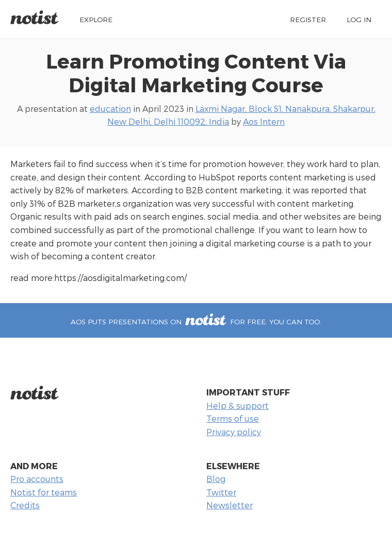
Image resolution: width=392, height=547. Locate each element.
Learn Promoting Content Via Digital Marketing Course (196, 73)
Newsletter (230, 505)
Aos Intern (264, 121)
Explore (96, 19)
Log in (359, 19)
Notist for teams (44, 492)
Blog (216, 479)
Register (308, 19)
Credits (25, 505)
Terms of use (233, 418)
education (110, 109)
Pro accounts (37, 479)
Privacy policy (234, 432)
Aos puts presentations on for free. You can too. (196, 321)
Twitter (221, 492)
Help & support (238, 405)
